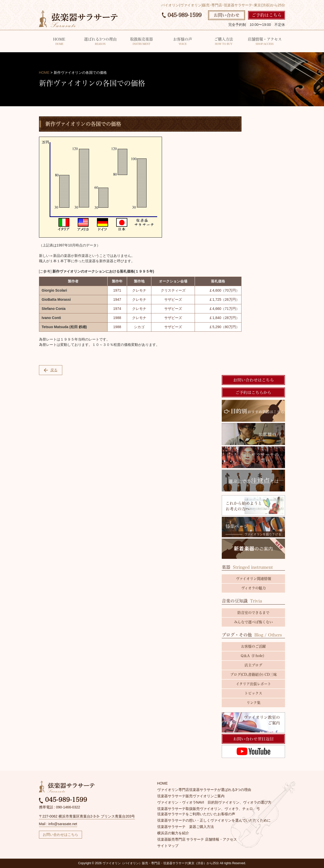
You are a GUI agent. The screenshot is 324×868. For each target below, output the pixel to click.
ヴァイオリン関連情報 (254, 579)
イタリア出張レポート (254, 684)
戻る (51, 370)
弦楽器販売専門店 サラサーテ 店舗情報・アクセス (197, 839)
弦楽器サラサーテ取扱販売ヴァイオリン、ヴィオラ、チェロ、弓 (209, 809)
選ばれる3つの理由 (100, 42)
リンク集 (254, 703)
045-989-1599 (182, 15)
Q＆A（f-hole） (254, 656)
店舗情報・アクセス (265, 42)
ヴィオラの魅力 (254, 588)
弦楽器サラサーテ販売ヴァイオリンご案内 (191, 796)
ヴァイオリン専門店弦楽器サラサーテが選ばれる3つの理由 (204, 790)
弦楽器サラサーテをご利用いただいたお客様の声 (196, 814)
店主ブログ (253, 665)
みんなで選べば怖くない (253, 622)
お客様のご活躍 (253, 646)
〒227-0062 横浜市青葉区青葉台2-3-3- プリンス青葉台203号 (87, 816)
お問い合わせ (227, 15)
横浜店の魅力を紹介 (173, 833)
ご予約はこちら (267, 15)
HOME (59, 42)
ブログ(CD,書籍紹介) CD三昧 (254, 675)
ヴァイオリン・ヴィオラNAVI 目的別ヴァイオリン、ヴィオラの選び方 (214, 802)
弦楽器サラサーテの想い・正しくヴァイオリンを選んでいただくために (214, 820)
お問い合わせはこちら (60, 835)
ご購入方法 (224, 42)
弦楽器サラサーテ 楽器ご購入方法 (186, 827)
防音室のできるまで (253, 613)
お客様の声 (183, 42)
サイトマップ (168, 846)
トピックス (253, 693)
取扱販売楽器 (141, 42)
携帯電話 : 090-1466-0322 (60, 807)
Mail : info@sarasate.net (58, 824)
